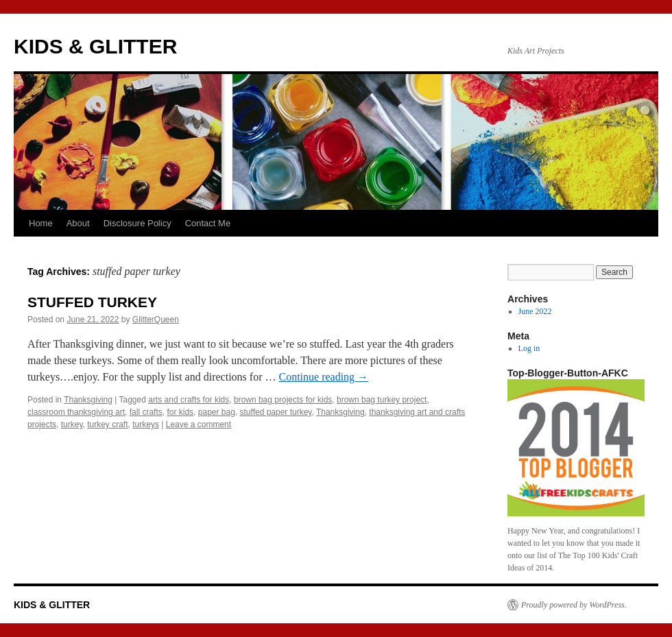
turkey (72, 424)
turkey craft (107, 424)
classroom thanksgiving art (76, 412)
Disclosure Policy (137, 223)
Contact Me (208, 223)
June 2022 (535, 311)
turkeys (146, 424)
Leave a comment (199, 424)
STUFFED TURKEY (92, 302)
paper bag (217, 412)
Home (41, 223)
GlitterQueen (156, 320)
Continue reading (323, 377)
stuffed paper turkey (276, 412)
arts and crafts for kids (189, 400)
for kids (180, 412)
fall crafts (146, 412)
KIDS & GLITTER (95, 46)
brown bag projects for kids (283, 400)
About (78, 223)
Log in (529, 348)
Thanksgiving (88, 400)
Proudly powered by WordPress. (574, 605)
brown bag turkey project (382, 400)
